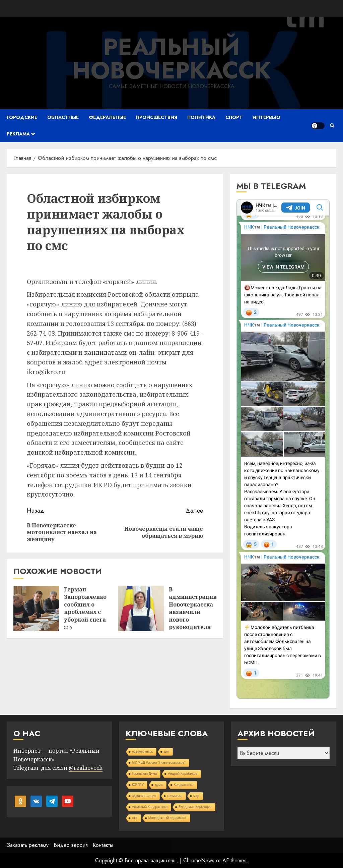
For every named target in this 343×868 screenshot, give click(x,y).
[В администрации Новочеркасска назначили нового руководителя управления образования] (141, 609)
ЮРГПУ (138, 785)
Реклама (18, 134)
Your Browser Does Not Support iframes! (283, 449)
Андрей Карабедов (183, 774)
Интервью (266, 117)
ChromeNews (199, 860)
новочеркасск (143, 751)
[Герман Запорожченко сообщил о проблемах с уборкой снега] (36, 609)
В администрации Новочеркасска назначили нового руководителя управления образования (193, 616)
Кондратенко (184, 785)
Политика (201, 117)
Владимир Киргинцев (195, 807)
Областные (63, 117)
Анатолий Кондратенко (150, 807)
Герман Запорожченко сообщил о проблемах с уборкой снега (85, 604)
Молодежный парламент (167, 818)
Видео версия (71, 845)
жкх (135, 818)
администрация (144, 796)
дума (159, 785)
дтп (166, 751)
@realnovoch (86, 768)
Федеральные (107, 117)
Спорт (234, 117)
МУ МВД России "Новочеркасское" (159, 763)
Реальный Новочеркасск (172, 59)
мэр (196, 796)
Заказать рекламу (28, 845)
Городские (22, 117)
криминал (175, 796)
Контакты (103, 845)
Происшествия (157, 117)
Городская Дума (145, 774)
